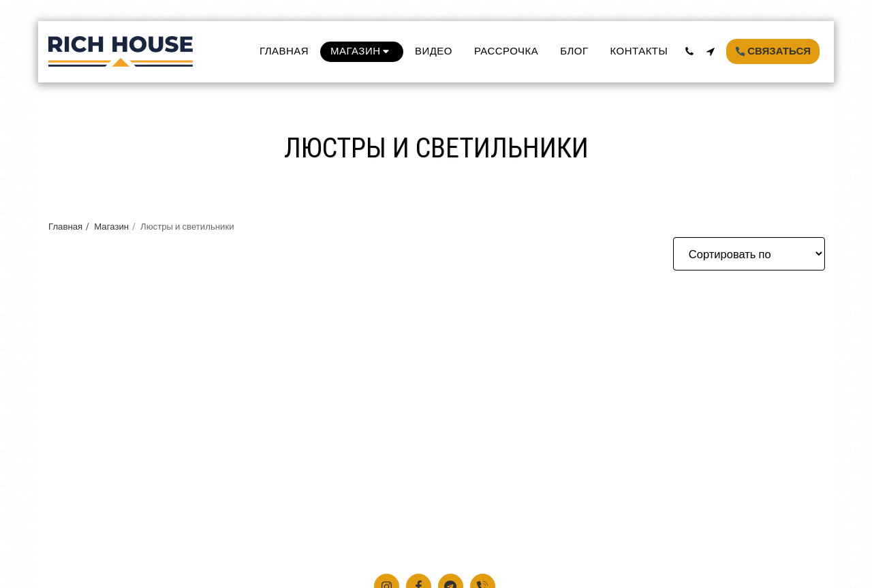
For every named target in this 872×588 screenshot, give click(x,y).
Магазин (111, 226)
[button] (689, 51)
